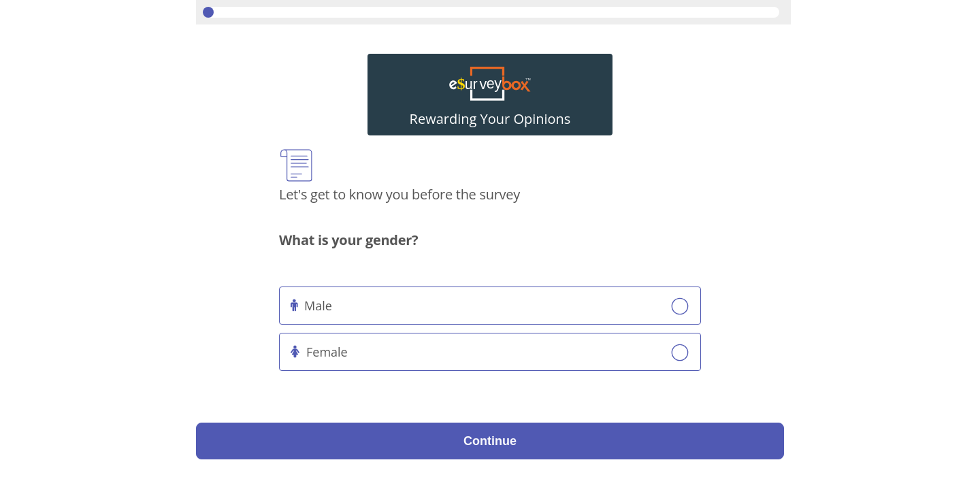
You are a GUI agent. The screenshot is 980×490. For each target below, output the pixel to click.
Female (327, 352)
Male (318, 306)
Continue (490, 441)
